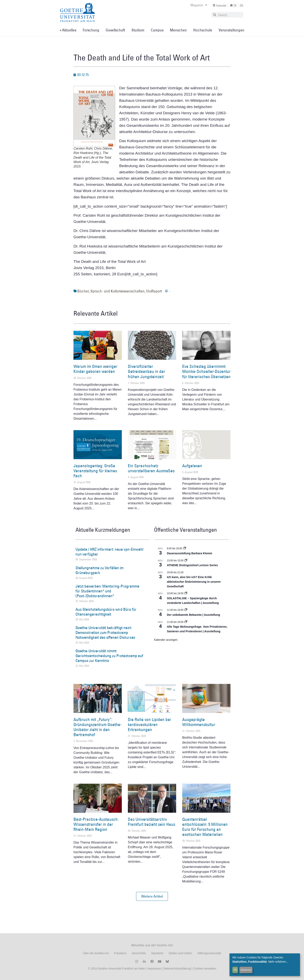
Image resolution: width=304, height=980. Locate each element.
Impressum (154, 969)
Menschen (178, 30)
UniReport (154, 291)
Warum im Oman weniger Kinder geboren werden (95, 369)
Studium (138, 30)
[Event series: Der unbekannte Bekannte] (186, 610)
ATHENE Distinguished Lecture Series (192, 565)
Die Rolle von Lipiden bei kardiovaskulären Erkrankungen (149, 725)
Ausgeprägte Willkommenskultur (199, 722)
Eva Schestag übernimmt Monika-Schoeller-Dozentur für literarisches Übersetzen (206, 371)
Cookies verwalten (205, 969)
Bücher (83, 291)
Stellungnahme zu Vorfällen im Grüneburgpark (99, 570)
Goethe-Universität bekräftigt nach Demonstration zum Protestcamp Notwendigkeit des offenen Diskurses (105, 633)
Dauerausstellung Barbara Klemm (190, 553)
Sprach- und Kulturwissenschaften (117, 291)
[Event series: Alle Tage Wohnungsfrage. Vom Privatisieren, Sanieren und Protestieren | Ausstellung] (186, 622)
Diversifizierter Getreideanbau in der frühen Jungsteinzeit (146, 371)
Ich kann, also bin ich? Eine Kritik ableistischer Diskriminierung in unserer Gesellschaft (194, 582)
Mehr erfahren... (278, 962)
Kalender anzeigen (166, 640)
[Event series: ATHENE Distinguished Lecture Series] (186, 561)
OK (235, 970)
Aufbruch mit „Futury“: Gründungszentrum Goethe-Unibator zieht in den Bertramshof (98, 727)
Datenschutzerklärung (177, 969)
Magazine (199, 5)
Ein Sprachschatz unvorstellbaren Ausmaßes (151, 468)
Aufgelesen (192, 466)
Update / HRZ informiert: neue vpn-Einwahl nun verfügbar (109, 552)
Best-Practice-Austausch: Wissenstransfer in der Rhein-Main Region (96, 824)
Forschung (91, 30)
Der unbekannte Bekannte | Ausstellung (193, 615)
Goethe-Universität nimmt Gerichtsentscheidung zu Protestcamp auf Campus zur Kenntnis (109, 656)
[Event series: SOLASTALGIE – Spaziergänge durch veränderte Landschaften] (186, 593)
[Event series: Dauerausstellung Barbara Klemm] (185, 548)
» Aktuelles (68, 30)
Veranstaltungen (232, 30)
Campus (157, 30)
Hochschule (203, 30)
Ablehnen (246, 970)
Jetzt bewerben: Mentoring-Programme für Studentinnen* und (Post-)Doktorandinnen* (107, 591)
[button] (152, 896)
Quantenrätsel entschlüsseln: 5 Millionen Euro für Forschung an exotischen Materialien (205, 827)
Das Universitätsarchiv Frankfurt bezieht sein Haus (151, 822)
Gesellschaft (115, 30)
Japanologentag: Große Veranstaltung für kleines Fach (95, 471)
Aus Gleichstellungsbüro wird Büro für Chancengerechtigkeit (106, 612)
